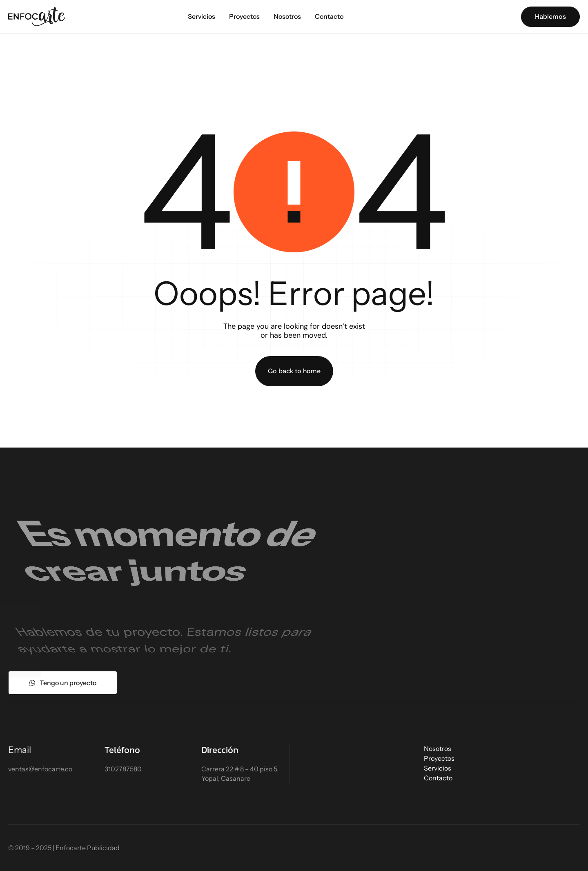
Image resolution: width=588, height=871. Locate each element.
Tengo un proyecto (63, 683)
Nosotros (287, 16)
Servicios (202, 16)
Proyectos (244, 16)
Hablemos (550, 17)
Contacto (329, 16)
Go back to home (294, 371)
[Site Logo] (37, 16)
